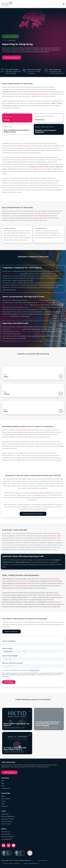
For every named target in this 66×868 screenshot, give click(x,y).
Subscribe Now (9, 772)
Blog (3, 796)
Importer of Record (54, 602)
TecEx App (5, 814)
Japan (4, 581)
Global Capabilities (8, 816)
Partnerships (6, 834)
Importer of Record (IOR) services (21, 430)
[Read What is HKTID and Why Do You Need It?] (29, 711)
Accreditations (7, 839)
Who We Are (6, 832)
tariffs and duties (42, 164)
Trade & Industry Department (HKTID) (31, 92)
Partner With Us (7, 821)
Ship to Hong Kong (12, 57)
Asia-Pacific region (54, 536)
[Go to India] (61, 411)
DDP (3, 786)
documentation (43, 302)
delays (59, 300)
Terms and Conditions (31, 864)
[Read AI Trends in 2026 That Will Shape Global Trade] (29, 735)
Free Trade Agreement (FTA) (21, 586)
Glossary (4, 806)
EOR (3, 783)
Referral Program (8, 837)
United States (43, 579)
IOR (3, 781)
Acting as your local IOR (23, 435)
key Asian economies (22, 581)
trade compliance (34, 307)
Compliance (6, 788)
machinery (6, 213)
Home (4, 40)
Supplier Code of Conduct (12, 864)
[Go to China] (61, 376)
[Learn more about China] (61, 376)
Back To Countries (12, 631)
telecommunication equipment (37, 94)
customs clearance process (22, 146)
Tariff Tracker (6, 824)
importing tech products (11, 274)
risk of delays (17, 460)
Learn (3, 801)
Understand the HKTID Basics (33, 514)
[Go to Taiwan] (61, 394)
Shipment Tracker (8, 819)
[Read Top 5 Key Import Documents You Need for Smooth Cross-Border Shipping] (61, 711)
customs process (35, 300)
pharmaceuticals (16, 329)
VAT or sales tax (34, 169)
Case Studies (6, 799)
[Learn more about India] (61, 410)
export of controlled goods (39, 216)
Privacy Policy (44, 861)
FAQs (3, 804)
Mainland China (54, 579)
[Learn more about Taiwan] (61, 393)
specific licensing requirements (30, 331)
